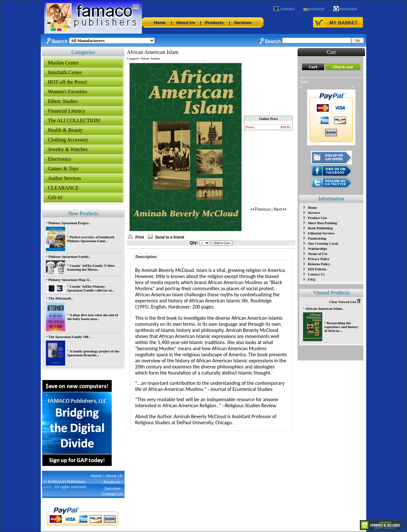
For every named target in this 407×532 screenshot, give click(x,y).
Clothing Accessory (68, 140)
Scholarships (317, 249)
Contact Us (316, 274)
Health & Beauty (65, 130)
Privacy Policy (319, 259)
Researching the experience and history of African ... (341, 327)
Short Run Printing (322, 223)
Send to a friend (170, 237)
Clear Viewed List (345, 302)
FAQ (311, 279)
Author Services (65, 178)
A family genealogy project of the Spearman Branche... (93, 353)
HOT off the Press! (67, 82)
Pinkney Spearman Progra (69, 223)
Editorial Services (321, 233)
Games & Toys (63, 169)
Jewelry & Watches (68, 149)
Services (243, 23)
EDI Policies (317, 269)
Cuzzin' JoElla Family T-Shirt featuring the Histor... (91, 267)
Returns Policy (319, 264)
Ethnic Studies (63, 101)
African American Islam (324, 308)
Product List (317, 218)
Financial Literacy (67, 111)
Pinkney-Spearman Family (69, 257)
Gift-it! (55, 197)
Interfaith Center (65, 72)
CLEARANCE (63, 188)
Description (146, 257)
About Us (185, 23)
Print (139, 237)
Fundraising (317, 238)
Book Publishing (320, 228)
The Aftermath (60, 298)
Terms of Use (318, 254)
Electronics (59, 159)
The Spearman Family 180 (68, 337)
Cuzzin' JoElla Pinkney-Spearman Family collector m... (91, 288)
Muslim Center (63, 63)
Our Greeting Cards (323, 243)
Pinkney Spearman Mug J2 (69, 280)
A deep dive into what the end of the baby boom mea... (92, 317)
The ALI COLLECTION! (74, 120)
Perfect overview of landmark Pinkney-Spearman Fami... (91, 239)
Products (214, 23)
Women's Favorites (67, 92)
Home (160, 23)
